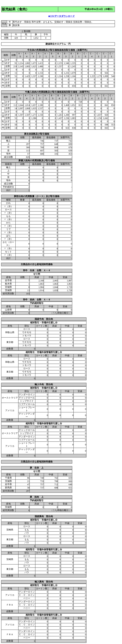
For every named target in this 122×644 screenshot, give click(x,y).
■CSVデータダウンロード (62, 16)
